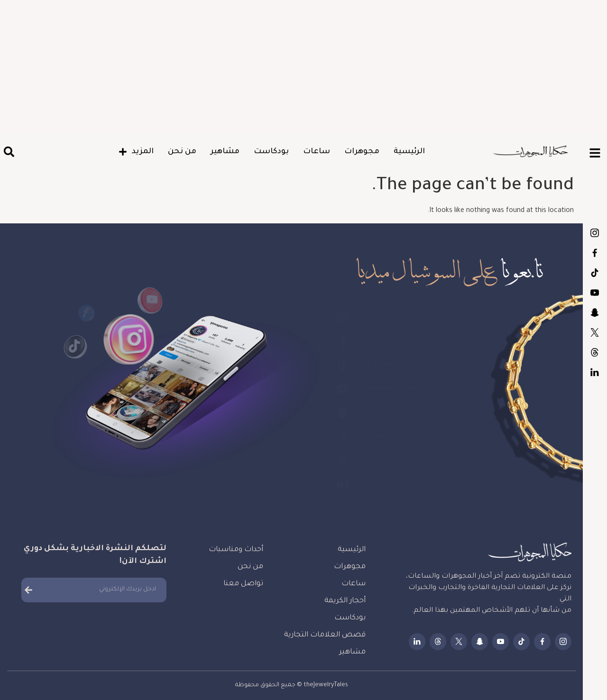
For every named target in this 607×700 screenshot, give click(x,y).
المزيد (136, 152)
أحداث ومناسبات (236, 550)
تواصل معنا (243, 584)
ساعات (317, 152)
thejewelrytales (595, 253)
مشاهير (225, 152)
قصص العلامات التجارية (325, 635)
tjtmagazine (595, 233)
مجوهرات (362, 152)
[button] (9, 152)
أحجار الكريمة (345, 601)
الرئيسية (409, 152)
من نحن (182, 152)
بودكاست (271, 152)
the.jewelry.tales (595, 273)
